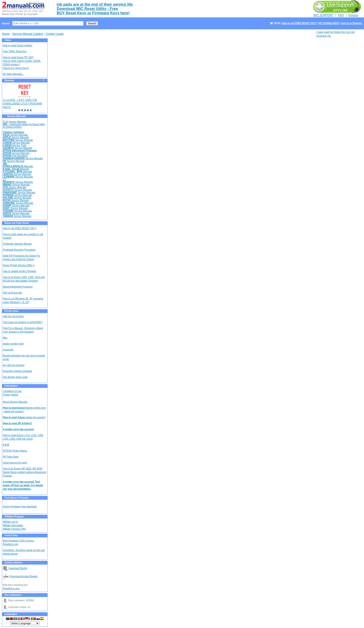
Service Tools (15, 145)
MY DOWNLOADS (329, 23)
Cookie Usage (55, 34)
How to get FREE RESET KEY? (299, 23)
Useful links (11, 535)
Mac (5, 338)
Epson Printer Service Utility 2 (19, 265)
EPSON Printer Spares (15, 451)
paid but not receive (13, 316)
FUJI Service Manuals (15, 122)
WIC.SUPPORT (323, 15)
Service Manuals (16, 116)
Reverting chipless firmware (18, 371)
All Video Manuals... (13, 74)
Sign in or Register (351, 23)
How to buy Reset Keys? (16, 68)
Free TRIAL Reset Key (15, 51)
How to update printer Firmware (20, 271)
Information (11, 386)
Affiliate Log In (10, 522)
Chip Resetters (15, 156)
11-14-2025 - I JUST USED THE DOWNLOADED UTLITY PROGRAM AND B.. (22, 104)
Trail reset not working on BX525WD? (23, 322)
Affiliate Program (14, 517)
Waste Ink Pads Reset (17, 223)
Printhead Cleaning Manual (17, 244)
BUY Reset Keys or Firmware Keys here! (93, 13)
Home (6, 34)
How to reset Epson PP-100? (18, 57)
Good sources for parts (15, 463)
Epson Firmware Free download (20, 507)
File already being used (15, 377)
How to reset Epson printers (18, 45)
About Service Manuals (15, 402)
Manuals (18, 166)
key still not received (14, 365)
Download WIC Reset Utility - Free (87, 9)
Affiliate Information (13, 525)
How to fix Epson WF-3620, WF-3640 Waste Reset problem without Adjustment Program (25, 472)
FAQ (341, 15)
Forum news (12, 311)
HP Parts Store (11, 457)
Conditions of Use (12, 391)
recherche (8, 350)
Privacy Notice (10, 395)
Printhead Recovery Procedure (19, 250)
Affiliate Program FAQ (14, 529)
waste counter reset (13, 344)
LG (4, 179)
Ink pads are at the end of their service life (95, 4)
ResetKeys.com (11, 589)
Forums (353, 15)
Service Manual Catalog (28, 34)
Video (8, 40)
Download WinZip (18, 568)
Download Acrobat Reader (24, 576)
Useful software (13, 563)
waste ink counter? (24, 417)
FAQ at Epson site (13, 293)
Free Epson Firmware (17, 498)
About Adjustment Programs (18, 287)
